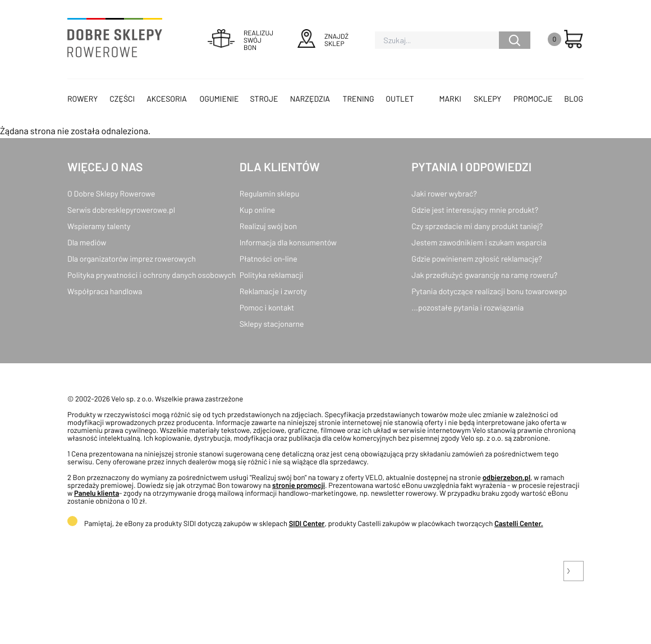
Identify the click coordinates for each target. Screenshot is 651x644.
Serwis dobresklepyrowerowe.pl (121, 210)
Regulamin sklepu (270, 193)
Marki (450, 99)
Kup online (257, 210)
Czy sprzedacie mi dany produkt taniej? (477, 226)
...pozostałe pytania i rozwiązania (467, 307)
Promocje (533, 99)
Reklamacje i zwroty (273, 291)
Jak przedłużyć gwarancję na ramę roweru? (484, 275)
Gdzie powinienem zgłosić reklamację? (477, 259)
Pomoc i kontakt (267, 307)
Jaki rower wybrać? (444, 193)
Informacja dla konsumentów (288, 242)
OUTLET (400, 99)
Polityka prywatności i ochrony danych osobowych (152, 275)
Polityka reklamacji (272, 275)
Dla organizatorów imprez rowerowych (132, 259)
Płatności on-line (269, 259)
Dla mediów (87, 242)
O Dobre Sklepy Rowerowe (111, 193)
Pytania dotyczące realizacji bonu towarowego (489, 291)
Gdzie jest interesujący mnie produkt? (475, 210)
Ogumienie (219, 99)
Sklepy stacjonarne (272, 324)
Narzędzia (310, 99)
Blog (574, 99)
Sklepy (487, 99)
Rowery (82, 99)
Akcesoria (166, 99)
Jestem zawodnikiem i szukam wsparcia (479, 242)
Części (122, 99)
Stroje (264, 99)
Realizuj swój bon (268, 226)
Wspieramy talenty (99, 226)
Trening (359, 99)
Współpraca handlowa (105, 291)
